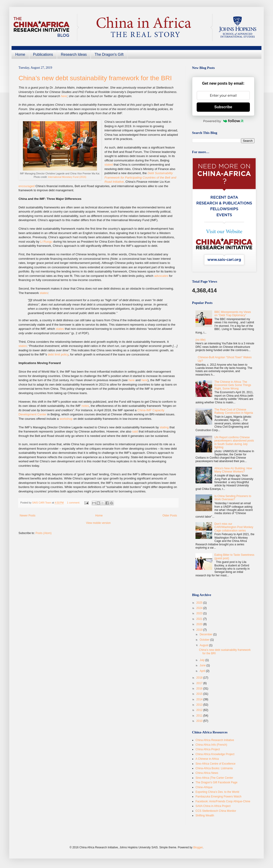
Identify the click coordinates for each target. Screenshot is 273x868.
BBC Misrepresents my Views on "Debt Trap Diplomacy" (233, 314)
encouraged (27, 186)
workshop (66, 419)
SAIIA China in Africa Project (213, 806)
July (203, 660)
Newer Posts (28, 516)
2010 (200, 721)
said (135, 431)
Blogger (198, 847)
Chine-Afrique (204, 787)
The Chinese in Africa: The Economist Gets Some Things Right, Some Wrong (233, 385)
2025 (200, 603)
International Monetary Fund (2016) (67, 177)
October (205, 640)
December (206, 634)
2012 (200, 710)
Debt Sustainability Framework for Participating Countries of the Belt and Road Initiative (140, 177)
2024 (200, 608)
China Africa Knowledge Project (215, 754)
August (204, 645)
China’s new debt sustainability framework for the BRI (95, 78)
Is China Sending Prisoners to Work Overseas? (233, 498)
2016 (200, 689)
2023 (200, 613)
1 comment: (74, 503)
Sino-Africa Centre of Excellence (216, 764)
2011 (200, 716)
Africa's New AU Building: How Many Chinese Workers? (233, 470)
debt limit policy (58, 354)
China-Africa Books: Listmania (214, 768)
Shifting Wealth (205, 815)
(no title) (200, 340)
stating (164, 427)
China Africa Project (208, 749)
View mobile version (98, 523)
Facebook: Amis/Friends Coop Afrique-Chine (223, 801)
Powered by (223, 121)
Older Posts (170, 516)
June (203, 665)
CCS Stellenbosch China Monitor (216, 811)
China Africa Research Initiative (215, 740)
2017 (200, 683)
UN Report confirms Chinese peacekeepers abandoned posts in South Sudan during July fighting (234, 442)
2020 (200, 624)
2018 (200, 678)
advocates (161, 276)
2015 (200, 694)
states (44, 293)
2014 (200, 699)
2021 (200, 619)
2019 (200, 630)
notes (85, 406)
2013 (200, 705)
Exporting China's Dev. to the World (217, 792)
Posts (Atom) (43, 533)
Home (20, 54)
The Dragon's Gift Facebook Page (216, 782)
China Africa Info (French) (211, 745)
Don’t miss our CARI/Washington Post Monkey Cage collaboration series (234, 527)
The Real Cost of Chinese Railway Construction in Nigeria (234, 411)
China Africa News (207, 773)
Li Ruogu (46, 242)
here (64, 96)
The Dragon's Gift (109, 54)
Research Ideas (74, 54)
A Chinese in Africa (207, 759)
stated (109, 165)
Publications (43, 54)
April (203, 671)
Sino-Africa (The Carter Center (214, 778)
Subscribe (223, 107)
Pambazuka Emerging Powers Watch (218, 797)
